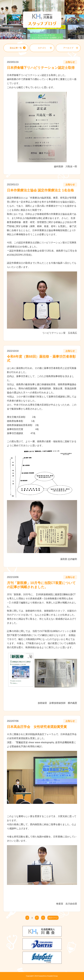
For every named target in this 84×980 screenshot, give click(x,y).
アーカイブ (68, 48)
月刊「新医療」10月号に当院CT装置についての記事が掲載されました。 (41, 585)
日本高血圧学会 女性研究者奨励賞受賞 (37, 727)
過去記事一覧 (16, 48)
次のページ (53, 918)
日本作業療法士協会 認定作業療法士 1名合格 (40, 190)
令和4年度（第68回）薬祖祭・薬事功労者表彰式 (41, 359)
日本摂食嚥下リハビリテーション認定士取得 (41, 68)
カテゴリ (42, 48)
